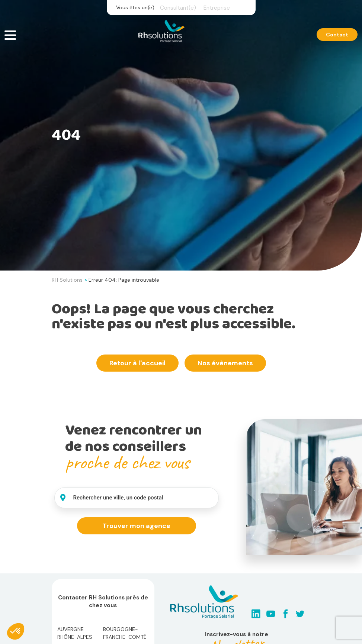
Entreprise (217, 8)
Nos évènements (225, 363)
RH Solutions (67, 280)
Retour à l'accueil (137, 363)
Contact (337, 35)
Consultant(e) (178, 8)
